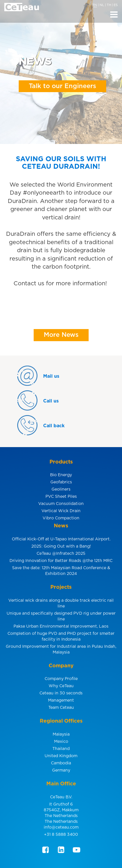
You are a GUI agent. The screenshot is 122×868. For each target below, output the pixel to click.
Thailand (61, 749)
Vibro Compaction (61, 518)
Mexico (61, 742)
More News (61, 335)
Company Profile (61, 679)
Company (61, 666)
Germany (61, 770)
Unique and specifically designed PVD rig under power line (61, 616)
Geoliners (61, 489)
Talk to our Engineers (62, 86)
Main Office (61, 784)
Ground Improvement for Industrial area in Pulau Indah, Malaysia (61, 649)
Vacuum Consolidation (61, 504)
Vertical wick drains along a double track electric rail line (61, 603)
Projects (61, 587)
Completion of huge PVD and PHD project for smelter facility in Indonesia (61, 637)
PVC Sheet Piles (61, 497)
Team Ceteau (61, 708)
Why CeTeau (61, 686)
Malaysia (61, 734)
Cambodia (61, 763)
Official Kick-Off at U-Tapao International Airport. (61, 539)
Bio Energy (61, 475)
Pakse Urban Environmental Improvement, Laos (61, 626)
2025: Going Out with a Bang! (61, 546)
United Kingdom (61, 756)
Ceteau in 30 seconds (61, 693)
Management (61, 700)
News (61, 526)
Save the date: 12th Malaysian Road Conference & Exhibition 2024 (61, 571)
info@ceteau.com (61, 827)
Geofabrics (61, 482)
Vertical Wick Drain (61, 511)
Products (61, 462)
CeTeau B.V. (61, 797)
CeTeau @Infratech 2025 (61, 554)
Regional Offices (61, 721)
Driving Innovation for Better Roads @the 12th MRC (61, 561)
